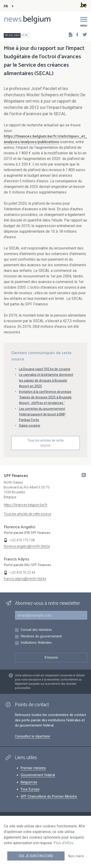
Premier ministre (33, 768)
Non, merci (76, 856)
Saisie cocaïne (30, 425)
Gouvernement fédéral (38, 775)
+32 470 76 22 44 (23, 573)
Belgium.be (29, 782)
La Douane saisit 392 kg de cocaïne (45, 369)
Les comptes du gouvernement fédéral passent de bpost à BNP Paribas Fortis (42, 414)
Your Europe (30, 789)
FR (6, 6)
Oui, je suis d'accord (36, 856)
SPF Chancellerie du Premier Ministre (49, 796)
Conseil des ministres (36, 630)
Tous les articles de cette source (46, 443)
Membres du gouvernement (41, 637)
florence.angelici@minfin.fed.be (27, 546)
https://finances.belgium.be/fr (26, 505)
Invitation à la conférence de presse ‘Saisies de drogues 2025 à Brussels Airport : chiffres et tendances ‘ (45, 397)
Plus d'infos (63, 843)
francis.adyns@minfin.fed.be (25, 579)
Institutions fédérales (36, 643)
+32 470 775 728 (22, 540)
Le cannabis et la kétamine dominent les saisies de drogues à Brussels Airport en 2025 (46, 380)
